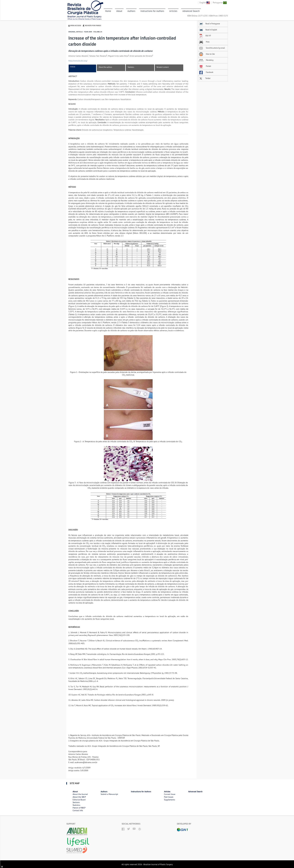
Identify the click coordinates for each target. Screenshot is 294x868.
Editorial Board (79, 800)
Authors (131, 11)
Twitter (205, 78)
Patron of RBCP (79, 808)
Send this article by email (212, 48)
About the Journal (80, 794)
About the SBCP (79, 797)
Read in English (208, 30)
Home (108, 11)
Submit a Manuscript (109, 794)
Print (204, 42)
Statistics (131, 67)
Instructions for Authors (152, 11)
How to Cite (207, 54)
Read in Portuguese (209, 24)
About (119, 11)
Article (73, 67)
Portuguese (220, 3)
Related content (163, 67)
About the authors (105, 67)
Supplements (170, 800)
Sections (76, 802)
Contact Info (78, 810)
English (205, 3)
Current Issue (170, 794)
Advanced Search (191, 11)
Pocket (205, 66)
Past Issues (169, 797)
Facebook (206, 72)
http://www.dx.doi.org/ (78, 61)
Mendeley (206, 60)
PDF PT (205, 36)
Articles (173, 11)
